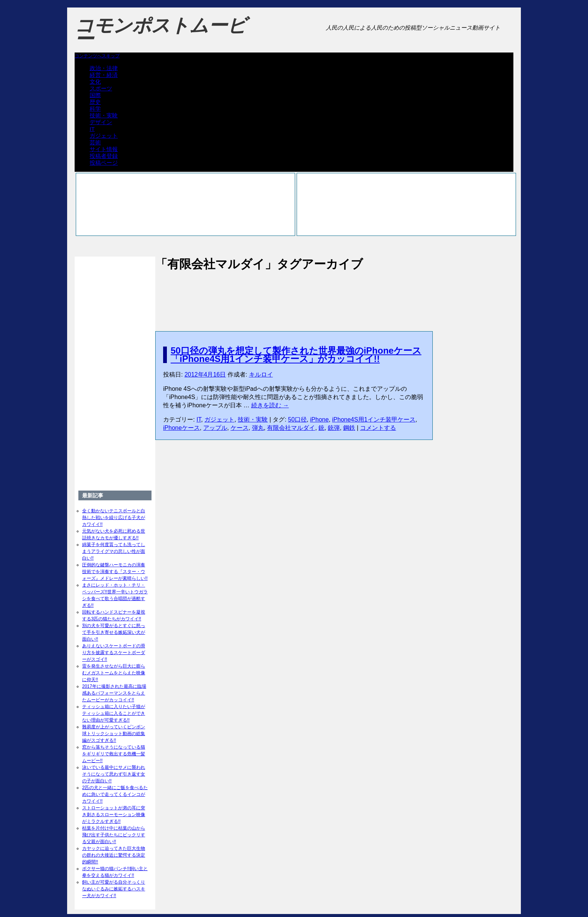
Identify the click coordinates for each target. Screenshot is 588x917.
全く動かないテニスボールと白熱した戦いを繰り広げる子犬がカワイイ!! (114, 518)
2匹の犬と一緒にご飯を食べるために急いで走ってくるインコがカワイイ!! (115, 794)
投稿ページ (104, 163)
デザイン (101, 122)
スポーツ (101, 88)
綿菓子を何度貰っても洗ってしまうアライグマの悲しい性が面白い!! (114, 551)
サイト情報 (104, 149)
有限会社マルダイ (291, 428)
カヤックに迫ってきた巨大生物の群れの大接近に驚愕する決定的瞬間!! (114, 855)
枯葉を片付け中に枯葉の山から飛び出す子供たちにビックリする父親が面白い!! (114, 835)
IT (92, 129)
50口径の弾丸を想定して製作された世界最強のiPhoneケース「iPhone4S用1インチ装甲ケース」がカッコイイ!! (296, 355)
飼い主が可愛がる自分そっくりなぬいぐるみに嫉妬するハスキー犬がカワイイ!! (114, 889)
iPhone (319, 419)
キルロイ (261, 374)
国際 (95, 95)
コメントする (378, 428)
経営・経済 (104, 75)
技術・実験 (104, 115)
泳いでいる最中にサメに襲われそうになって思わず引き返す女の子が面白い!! (114, 774)
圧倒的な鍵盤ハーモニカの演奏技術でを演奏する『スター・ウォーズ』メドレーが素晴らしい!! (115, 572)
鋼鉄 (349, 428)
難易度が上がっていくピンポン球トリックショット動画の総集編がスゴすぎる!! (114, 734)
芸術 (95, 142)
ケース (240, 428)
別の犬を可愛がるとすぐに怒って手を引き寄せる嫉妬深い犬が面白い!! (114, 632)
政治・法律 (104, 68)
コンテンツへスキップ (97, 56)
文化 (95, 82)
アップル (215, 428)
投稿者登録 (104, 156)
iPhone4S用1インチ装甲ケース (374, 419)
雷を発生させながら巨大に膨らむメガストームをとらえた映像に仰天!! (114, 673)
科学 (95, 109)
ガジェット (104, 136)
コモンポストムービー (160, 32)
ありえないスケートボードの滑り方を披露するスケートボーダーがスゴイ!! (114, 653)
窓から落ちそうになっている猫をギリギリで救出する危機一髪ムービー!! (114, 754)
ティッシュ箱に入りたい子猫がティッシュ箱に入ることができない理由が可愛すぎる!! (114, 713)
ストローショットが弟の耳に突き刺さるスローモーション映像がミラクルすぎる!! (114, 815)
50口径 (297, 419)
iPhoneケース (181, 428)
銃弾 (334, 428)
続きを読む (270, 405)
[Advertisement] (294, 293)
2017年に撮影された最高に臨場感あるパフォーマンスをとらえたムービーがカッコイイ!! (114, 693)
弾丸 (258, 428)
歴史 (95, 102)
